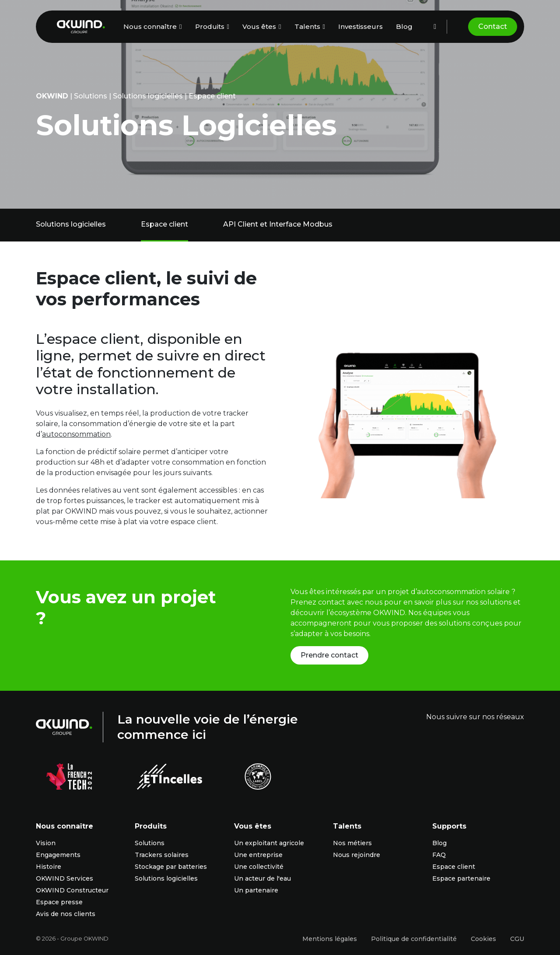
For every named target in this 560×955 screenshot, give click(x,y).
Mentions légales (330, 939)
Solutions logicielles (148, 96)
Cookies (483, 939)
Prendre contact (329, 655)
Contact (493, 26)
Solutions (91, 96)
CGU (517, 939)
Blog (404, 26)
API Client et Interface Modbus (278, 224)
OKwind (52, 96)
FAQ (439, 855)
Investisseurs (360, 26)
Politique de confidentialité (414, 939)
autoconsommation (76, 434)
